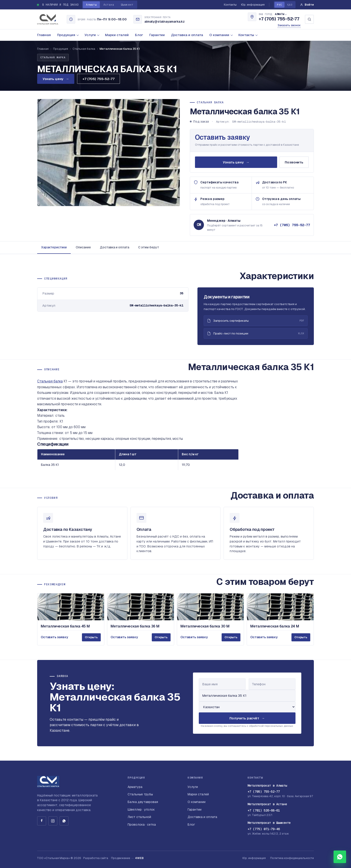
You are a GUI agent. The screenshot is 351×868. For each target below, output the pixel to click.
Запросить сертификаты (256, 323)
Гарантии (157, 35)
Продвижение (121, 858)
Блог (139, 35)
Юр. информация (253, 5)
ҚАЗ (290, 5)
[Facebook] (42, 821)
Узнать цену (56, 79)
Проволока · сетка (142, 825)
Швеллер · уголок (141, 809)
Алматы (91, 5)
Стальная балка (84, 49)
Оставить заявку (223, 137)
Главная (44, 35)
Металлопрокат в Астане (267, 804)
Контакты (230, 5)
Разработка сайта (96, 858)
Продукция (68, 35)
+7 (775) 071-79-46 (264, 829)
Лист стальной (139, 817)
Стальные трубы (140, 794)
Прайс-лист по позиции (256, 336)
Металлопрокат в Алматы (267, 786)
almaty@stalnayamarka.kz (165, 22)
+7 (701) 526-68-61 (264, 810)
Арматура (135, 787)
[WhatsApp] (64, 821)
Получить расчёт (247, 720)
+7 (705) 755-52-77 (279, 19)
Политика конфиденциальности (292, 858)
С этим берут (149, 247)
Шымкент (127, 5)
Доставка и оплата (187, 35)
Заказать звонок (289, 25)
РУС (279, 5)
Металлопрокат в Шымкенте (269, 823)
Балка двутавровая (143, 802)
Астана (109, 5)
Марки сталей (117, 35)
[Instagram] (53, 821)
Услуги (92, 35)
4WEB (139, 858)
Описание (83, 247)
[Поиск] (309, 19)
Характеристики (54, 247)
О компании (221, 35)
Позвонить (294, 162)
